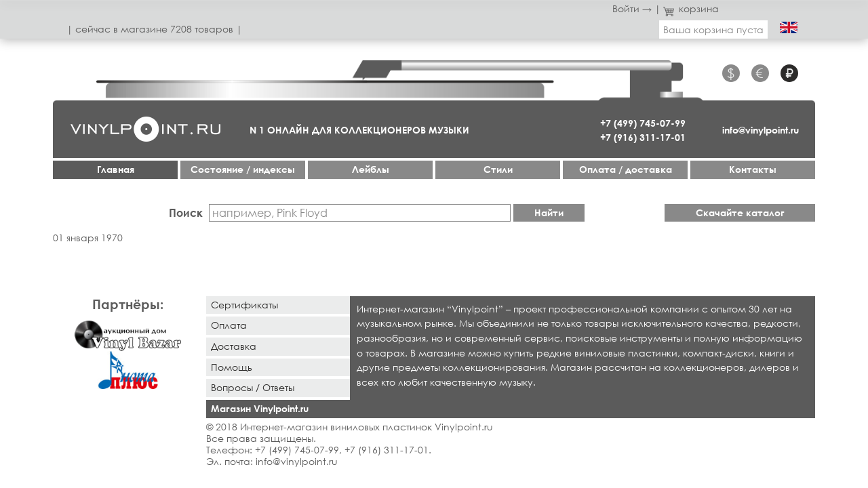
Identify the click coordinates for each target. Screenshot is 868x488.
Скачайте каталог (740, 212)
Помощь (232, 367)
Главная (116, 169)
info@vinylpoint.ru (761, 130)
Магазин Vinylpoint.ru (260, 408)
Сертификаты (244, 305)
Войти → (632, 8)
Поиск (186, 212)
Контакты (753, 169)
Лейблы (371, 169)
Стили (498, 169)
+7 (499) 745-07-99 (643, 123)
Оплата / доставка (626, 169)
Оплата (229, 325)
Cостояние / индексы (243, 169)
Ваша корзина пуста (713, 29)
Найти (549, 212)
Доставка (234, 346)
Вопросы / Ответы (253, 387)
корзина (691, 8)
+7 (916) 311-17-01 (643, 137)
